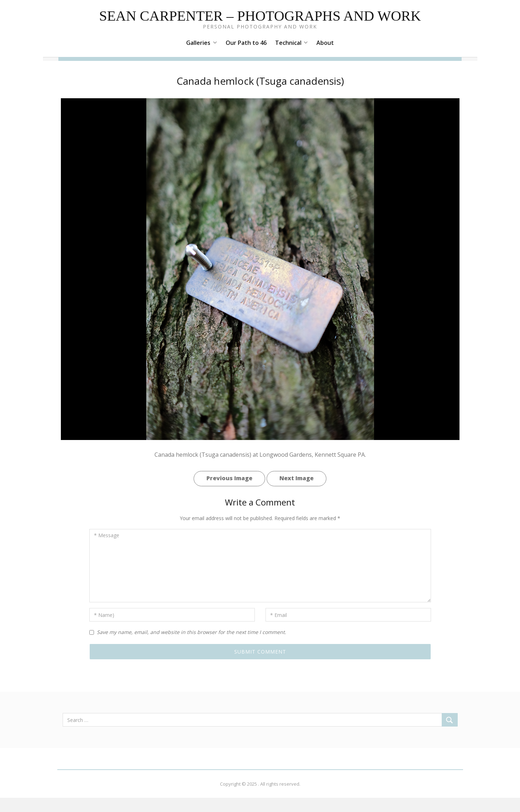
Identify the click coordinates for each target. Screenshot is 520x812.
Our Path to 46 (246, 43)
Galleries (201, 43)
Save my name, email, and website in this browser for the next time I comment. (191, 632)
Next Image (296, 478)
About (325, 43)
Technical (291, 43)
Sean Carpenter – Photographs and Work (260, 16)
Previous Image (229, 478)
